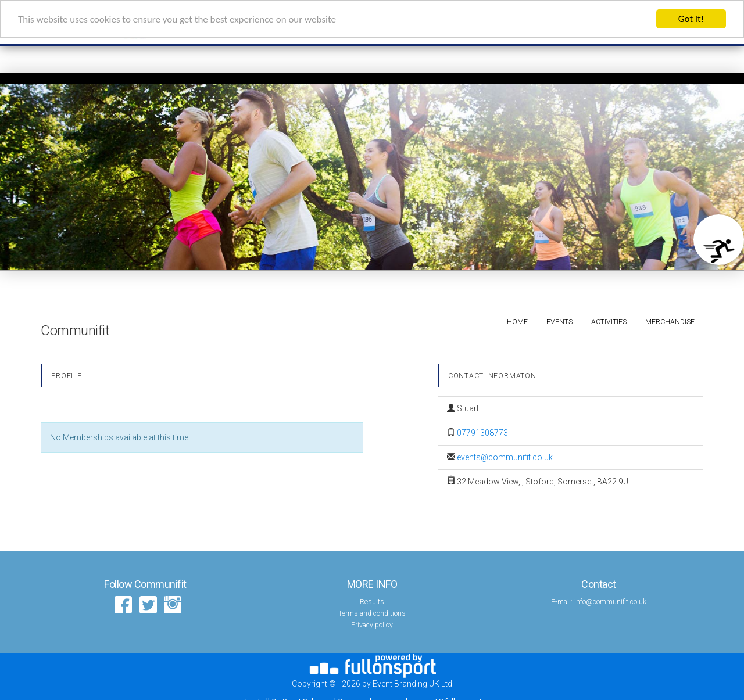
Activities (609, 322)
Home (517, 322)
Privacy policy (372, 625)
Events (559, 322)
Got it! (691, 19)
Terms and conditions (372, 613)
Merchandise (670, 322)
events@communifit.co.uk (505, 457)
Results (372, 602)
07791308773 (482, 433)
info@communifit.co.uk (610, 602)
